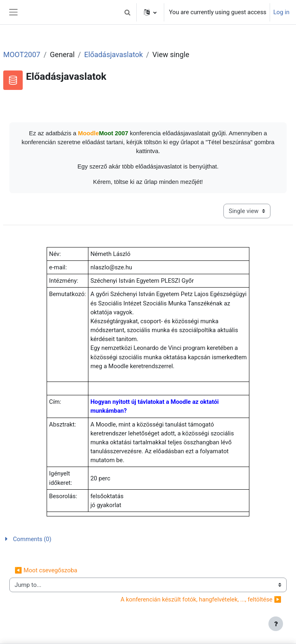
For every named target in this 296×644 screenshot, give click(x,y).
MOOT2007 (22, 54)
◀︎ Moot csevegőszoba (46, 570)
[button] (128, 12)
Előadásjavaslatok (114, 54)
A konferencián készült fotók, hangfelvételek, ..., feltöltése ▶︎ (201, 599)
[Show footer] (276, 624)
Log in (281, 12)
